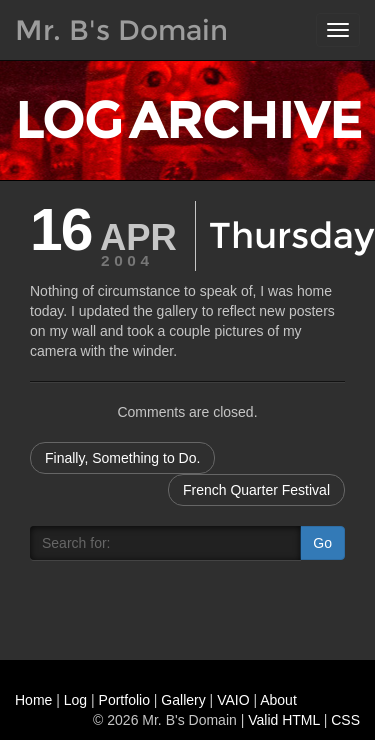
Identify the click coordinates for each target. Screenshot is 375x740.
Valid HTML (284, 720)
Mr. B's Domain (121, 30)
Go (322, 543)
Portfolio (124, 700)
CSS (345, 720)
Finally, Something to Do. (122, 458)
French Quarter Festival (256, 490)
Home (33, 700)
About (278, 700)
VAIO (233, 700)
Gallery (183, 700)
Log (75, 700)
